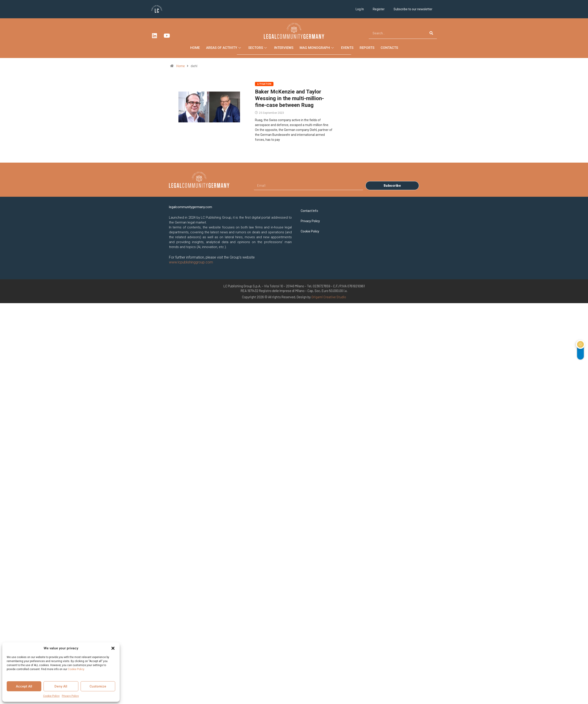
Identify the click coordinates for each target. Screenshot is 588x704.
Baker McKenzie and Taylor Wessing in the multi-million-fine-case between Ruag (289, 98)
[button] (113, 648)
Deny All (61, 686)
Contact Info (309, 211)
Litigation (264, 84)
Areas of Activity (224, 48)
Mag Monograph (317, 48)
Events (347, 48)
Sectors (258, 48)
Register (379, 9)
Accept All (24, 686)
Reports (367, 48)
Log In (360, 9)
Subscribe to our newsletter (413, 9)
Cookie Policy (76, 669)
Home (195, 48)
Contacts (389, 48)
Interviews (284, 48)
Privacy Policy (70, 696)
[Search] (431, 33)
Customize (98, 686)
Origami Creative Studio (329, 297)
